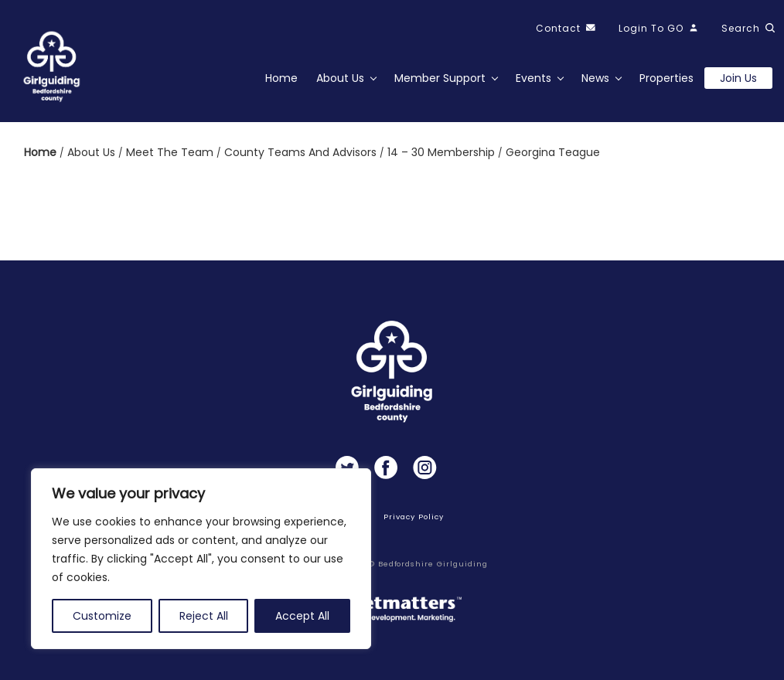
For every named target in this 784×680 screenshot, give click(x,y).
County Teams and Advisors (302, 152)
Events (533, 78)
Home (281, 78)
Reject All (204, 616)
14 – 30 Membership (443, 152)
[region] (201, 559)
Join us (738, 78)
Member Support (440, 78)
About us (93, 152)
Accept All (302, 616)
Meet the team (171, 152)
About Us (340, 78)
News (595, 78)
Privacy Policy (413, 517)
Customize (102, 616)
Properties (666, 78)
